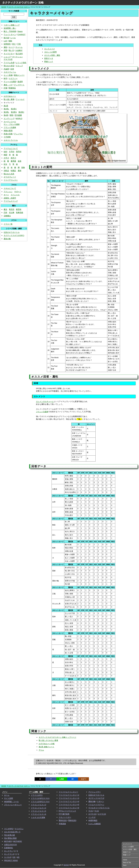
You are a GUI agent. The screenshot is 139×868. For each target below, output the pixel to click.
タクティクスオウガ (96, 798)
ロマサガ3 (102, 814)
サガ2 (97, 811)
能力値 (6, 38)
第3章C (21, 112)
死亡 (14, 44)
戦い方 (11, 50)
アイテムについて (11, 148)
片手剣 (12, 152)
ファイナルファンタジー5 (69, 805)
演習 (5, 50)
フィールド (20, 99)
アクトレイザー (95, 792)
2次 (14, 857)
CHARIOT (22, 35)
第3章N (14, 112)
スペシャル (15, 195)
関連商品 (12, 88)
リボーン (100, 801)
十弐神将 (7, 137)
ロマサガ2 (92, 814)
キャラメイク (50, 49)
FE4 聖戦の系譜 (10, 838)
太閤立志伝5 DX (10, 845)
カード (11, 47)
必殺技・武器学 (10, 198)
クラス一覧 (8, 224)
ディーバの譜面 (10, 82)
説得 (12, 69)
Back (125, 865)
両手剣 (19, 152)
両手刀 (13, 158)
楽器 (20, 161)
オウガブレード (10, 177)
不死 (19, 44)
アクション (8, 192)
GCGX (4, 7)
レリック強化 (21, 63)
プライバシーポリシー (13, 805)
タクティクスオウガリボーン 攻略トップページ (57, 737)
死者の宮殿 (8, 134)
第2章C (14, 109)
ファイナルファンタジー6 (69, 808)
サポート (18, 192)
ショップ (7, 57)
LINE (62, 779)
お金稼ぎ (19, 50)
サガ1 (91, 811)
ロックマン (8, 851)
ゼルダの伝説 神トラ (12, 832)
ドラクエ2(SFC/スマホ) (40, 802)
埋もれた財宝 (9, 66)
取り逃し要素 (9, 99)
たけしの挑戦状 (95, 824)
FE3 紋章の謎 (9, 835)
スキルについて (10, 188)
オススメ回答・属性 (52, 55)
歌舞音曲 (20, 213)
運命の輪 (7, 239)
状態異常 (7, 44)
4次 (18, 857)
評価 (5, 88)
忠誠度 (6, 69)
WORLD (19, 119)
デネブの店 (8, 59)
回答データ (49, 58)
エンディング (9, 119)
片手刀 (6, 158)
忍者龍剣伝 (8, 848)
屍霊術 (19, 209)
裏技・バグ (8, 85)
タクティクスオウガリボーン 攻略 (23, 3)
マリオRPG (9, 829)
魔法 (5, 209)
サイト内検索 (14, 11)
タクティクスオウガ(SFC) (14, 235)
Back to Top (127, 862)
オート (6, 195)
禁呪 (11, 115)
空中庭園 (18, 115)
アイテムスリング (11, 201)
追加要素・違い (10, 28)
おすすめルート (10, 96)
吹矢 (5, 164)
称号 (5, 78)
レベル (13, 38)
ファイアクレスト (11, 180)
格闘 (5, 155)
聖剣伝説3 (72, 820)
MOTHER (8, 841)
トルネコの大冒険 (38, 817)
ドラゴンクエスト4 (38, 808)
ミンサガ (92, 817)
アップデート (19, 85)
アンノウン (18, 134)
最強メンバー (19, 75)
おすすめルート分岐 (47, 744)
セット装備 (8, 75)
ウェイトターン (10, 35)
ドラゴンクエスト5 (38, 811)
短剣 (5, 152)
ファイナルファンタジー (68, 792)
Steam (20, 31)
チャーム (19, 47)
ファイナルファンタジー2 (69, 795)
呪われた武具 (9, 174)
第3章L (6, 112)
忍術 (5, 213)
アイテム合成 (9, 63)
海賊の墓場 (8, 131)
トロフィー (13, 78)
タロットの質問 (50, 52)
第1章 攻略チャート (46, 747)
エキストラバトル (11, 140)
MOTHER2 (18, 841)
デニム (41, 750)
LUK (5, 41)
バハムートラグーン (96, 805)
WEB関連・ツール (11, 802)
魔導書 (13, 161)
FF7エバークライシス (67, 811)
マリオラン (19, 829)
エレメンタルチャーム (45, 402)
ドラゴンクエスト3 (38, 805)
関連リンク (49, 62)
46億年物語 (93, 820)
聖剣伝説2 (63, 820)
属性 (5, 47)
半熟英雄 (62, 824)
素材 (20, 171)
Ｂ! (73, 779)
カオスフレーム (10, 72)
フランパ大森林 (10, 127)
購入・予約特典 (10, 31)
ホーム (7, 795)
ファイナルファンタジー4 (69, 801)
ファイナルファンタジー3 (69, 798)
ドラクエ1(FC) (37, 795)
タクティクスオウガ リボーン (19, 7)
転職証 (13, 171)
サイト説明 (8, 798)
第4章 (6, 115)
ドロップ (19, 66)
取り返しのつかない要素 (48, 740)
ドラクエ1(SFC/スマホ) (40, 798)
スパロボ (8, 857)
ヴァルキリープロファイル (99, 808)
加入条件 (19, 54)
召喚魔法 (7, 216)
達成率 (20, 82)
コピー (83, 779)
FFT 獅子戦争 (64, 814)
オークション (18, 57)
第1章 (6, 106)
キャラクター (9, 54)
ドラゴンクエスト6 (38, 814)
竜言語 (12, 209)
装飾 (23, 167)
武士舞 (12, 213)
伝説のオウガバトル (12, 232)
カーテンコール (10, 122)
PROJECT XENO (11, 860)
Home (125, 860)
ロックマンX (9, 854)
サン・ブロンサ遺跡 (12, 124)
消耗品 (6, 171)
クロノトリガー (65, 817)
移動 (10, 41)
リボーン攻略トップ (12, 25)
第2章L (6, 109)
